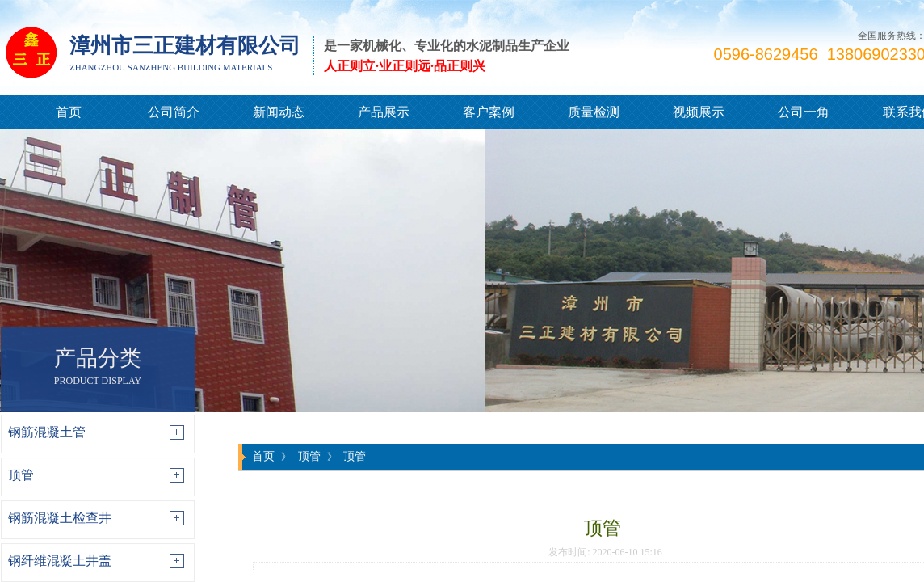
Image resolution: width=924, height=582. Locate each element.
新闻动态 (279, 112)
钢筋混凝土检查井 (60, 518)
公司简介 (174, 112)
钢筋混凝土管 (47, 432)
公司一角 (804, 112)
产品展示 (384, 112)
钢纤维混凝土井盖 (60, 561)
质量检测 (594, 112)
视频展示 (699, 112)
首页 (69, 112)
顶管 (21, 475)
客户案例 (489, 112)
